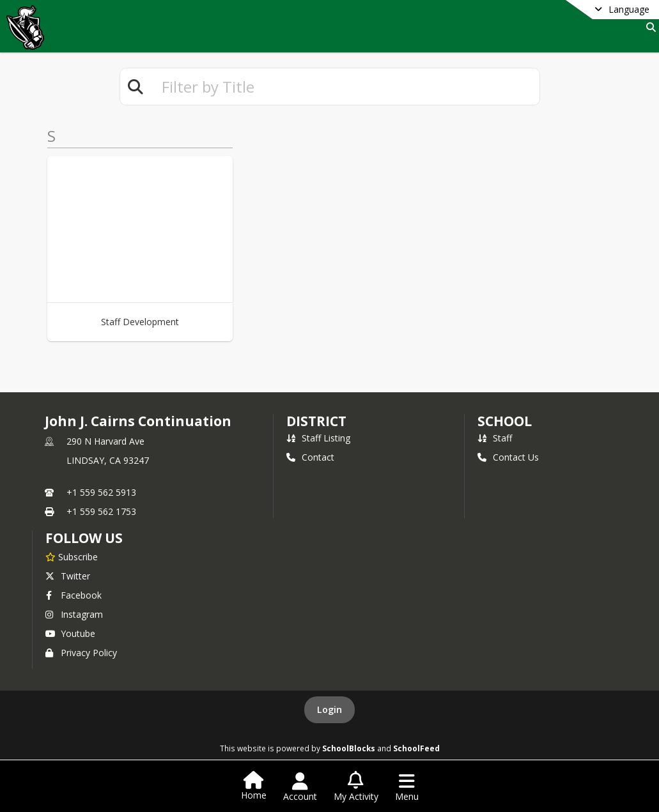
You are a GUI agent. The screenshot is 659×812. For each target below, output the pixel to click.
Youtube (70, 633)
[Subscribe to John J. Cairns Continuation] (72, 556)
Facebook (74, 595)
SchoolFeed (416, 748)
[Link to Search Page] (648, 27)
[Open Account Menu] (300, 787)
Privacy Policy (81, 653)
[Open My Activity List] (356, 787)
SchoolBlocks (349, 748)
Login (329, 709)
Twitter (68, 576)
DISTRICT (316, 421)
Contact (310, 457)
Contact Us (508, 457)
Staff (495, 438)
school (505, 421)
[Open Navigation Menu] (407, 787)
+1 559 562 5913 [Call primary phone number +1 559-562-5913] (101, 492)
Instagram (74, 614)
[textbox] (345, 87)
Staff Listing (318, 438)
